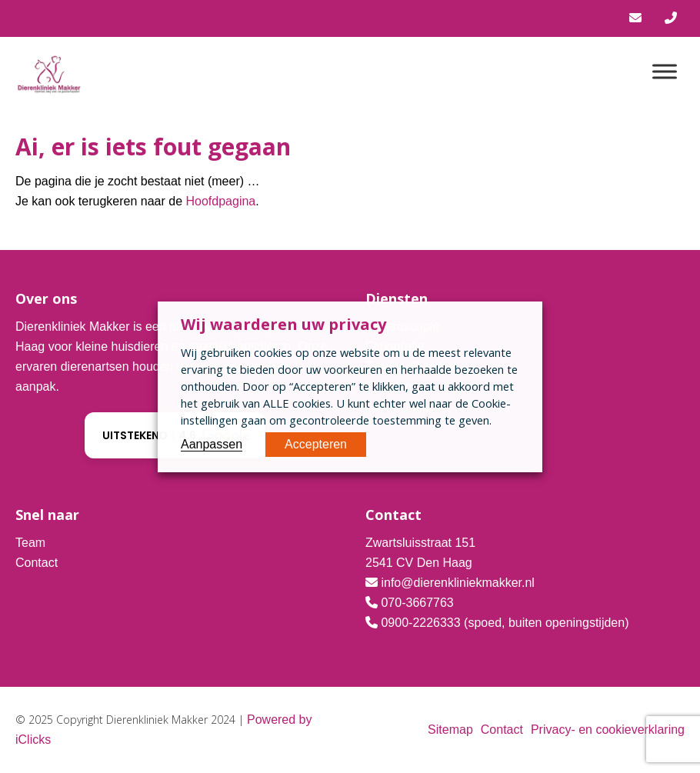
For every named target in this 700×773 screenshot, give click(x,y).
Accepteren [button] (316, 444)
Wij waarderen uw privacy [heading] (283, 324)
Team (30, 543)
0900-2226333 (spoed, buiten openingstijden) (505, 623)
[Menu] (665, 71)
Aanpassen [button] (212, 444)
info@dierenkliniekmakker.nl (457, 583)
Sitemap (450, 730)
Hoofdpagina (220, 201)
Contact (37, 563)
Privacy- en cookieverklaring (608, 730)
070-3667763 (417, 603)
